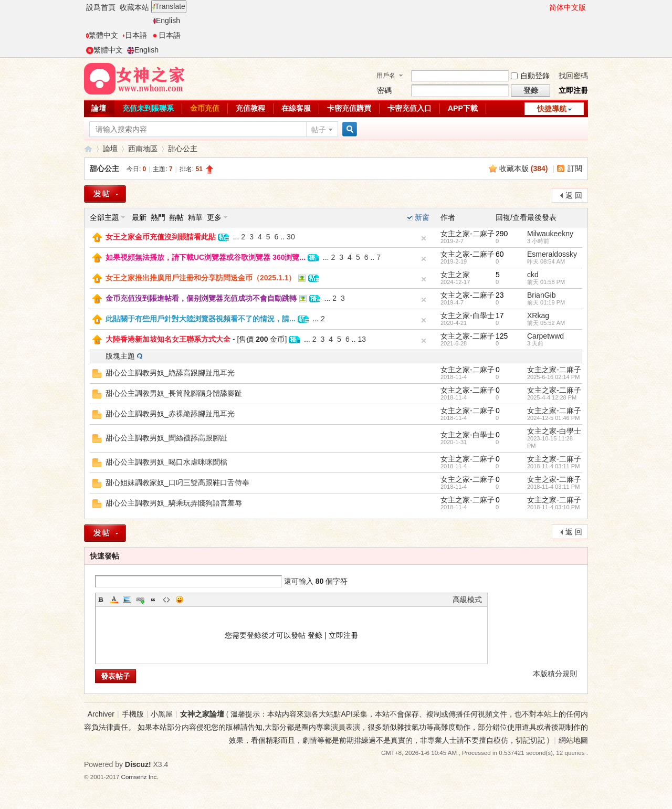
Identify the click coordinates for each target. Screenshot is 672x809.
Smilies (180, 600)
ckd (533, 275)
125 (502, 336)
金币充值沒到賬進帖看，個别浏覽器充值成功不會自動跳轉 (201, 298)
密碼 (384, 90)
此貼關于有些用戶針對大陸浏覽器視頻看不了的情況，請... (201, 319)
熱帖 (176, 217)
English (167, 20)
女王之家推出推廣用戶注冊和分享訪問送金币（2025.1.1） (201, 278)
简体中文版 (568, 7)
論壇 (99, 108)
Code (166, 600)
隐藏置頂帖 (424, 238)
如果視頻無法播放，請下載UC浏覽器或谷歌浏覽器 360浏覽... (206, 257)
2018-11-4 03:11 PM (553, 466)
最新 (139, 217)
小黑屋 (162, 714)
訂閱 (575, 169)
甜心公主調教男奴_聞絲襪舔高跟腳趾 (166, 438)
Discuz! (138, 764)
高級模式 (467, 600)
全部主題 (104, 217)
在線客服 (296, 108)
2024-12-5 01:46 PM (553, 418)
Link (140, 600)
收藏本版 (524, 169)
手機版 (133, 714)
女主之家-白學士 (468, 316)
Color (114, 600)
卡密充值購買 (349, 108)
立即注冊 (573, 90)
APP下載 (463, 108)
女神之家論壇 (88, 149)
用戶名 (386, 76)
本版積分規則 (555, 674)
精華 (195, 217)
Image (127, 600)
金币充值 (205, 108)
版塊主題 (120, 356)
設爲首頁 (101, 7)
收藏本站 (134, 7)
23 (500, 295)
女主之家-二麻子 (468, 234)
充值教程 (250, 108)
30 (291, 237)
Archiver (101, 714)
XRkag (538, 316)
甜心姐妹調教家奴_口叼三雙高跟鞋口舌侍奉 (177, 482)
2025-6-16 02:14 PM (553, 377)
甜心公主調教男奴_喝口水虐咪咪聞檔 (166, 462)
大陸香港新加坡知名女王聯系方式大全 (168, 339)
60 (500, 254)
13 (362, 339)
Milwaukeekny (550, 234)
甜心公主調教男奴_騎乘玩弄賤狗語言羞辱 (174, 503)
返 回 (574, 195)
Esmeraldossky (552, 254)
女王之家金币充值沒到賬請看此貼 (161, 237)
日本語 (135, 35)
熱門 (158, 217)
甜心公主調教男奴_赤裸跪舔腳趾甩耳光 (170, 414)
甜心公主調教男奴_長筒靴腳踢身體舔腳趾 (174, 393)
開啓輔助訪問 (544, 7)
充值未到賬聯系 (148, 108)
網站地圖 (573, 740)
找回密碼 (573, 76)
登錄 (315, 635)
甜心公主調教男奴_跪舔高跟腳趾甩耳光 (170, 373)
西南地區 (143, 149)
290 (502, 234)
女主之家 (455, 275)
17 (500, 316)
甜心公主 (183, 149)
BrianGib (541, 295)
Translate (169, 6)
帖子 (319, 130)
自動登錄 (530, 76)
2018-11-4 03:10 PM (553, 507)
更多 (214, 217)
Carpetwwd (545, 336)
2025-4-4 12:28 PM (552, 397)
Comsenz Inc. (140, 777)
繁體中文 (102, 35)
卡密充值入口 (409, 108)
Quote (153, 600)
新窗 (422, 217)
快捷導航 (552, 109)
